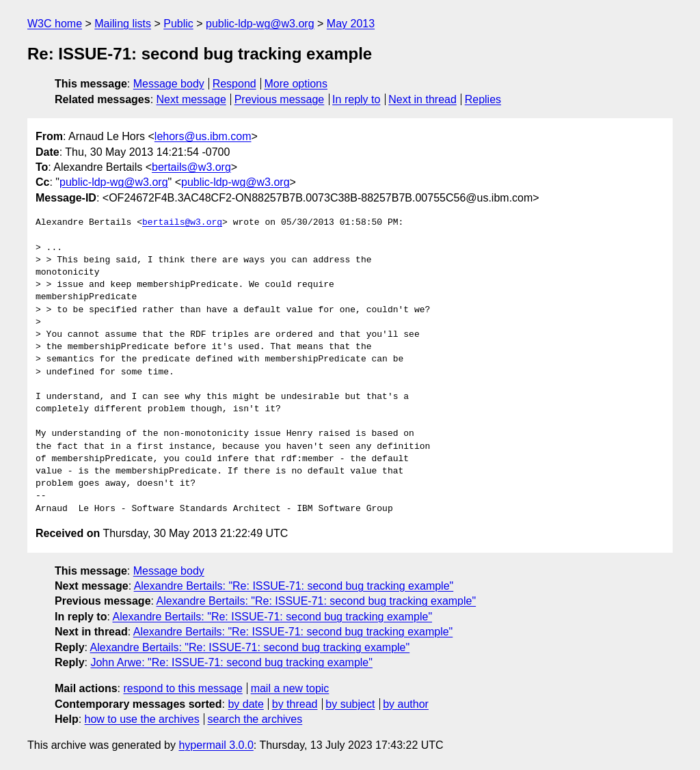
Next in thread (422, 99)
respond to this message (183, 688)
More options (296, 84)
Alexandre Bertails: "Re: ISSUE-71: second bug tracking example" (294, 586)
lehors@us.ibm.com (203, 136)
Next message (191, 99)
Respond (234, 84)
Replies (483, 99)
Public (178, 24)
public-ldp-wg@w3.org (260, 24)
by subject (350, 704)
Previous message (280, 99)
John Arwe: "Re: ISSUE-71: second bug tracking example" (231, 662)
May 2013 (351, 24)
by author (406, 704)
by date (245, 704)
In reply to (356, 99)
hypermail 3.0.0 (216, 745)
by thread (295, 704)
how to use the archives (142, 719)
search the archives (255, 719)
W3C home (55, 24)
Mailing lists (123, 24)
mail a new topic (290, 688)
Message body (169, 84)
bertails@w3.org (191, 167)
